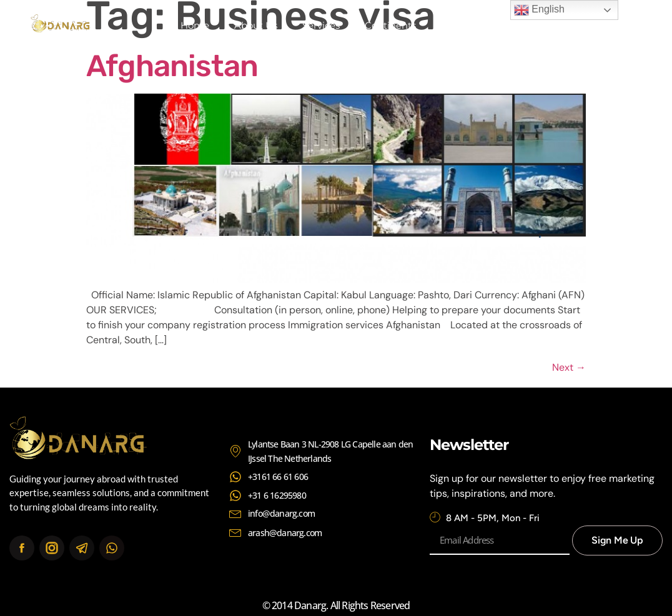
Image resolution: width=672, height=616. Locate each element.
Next (569, 367)
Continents (390, 25)
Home (195, 25)
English (539, 10)
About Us (256, 25)
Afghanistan (172, 66)
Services (321, 25)
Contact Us (467, 25)
